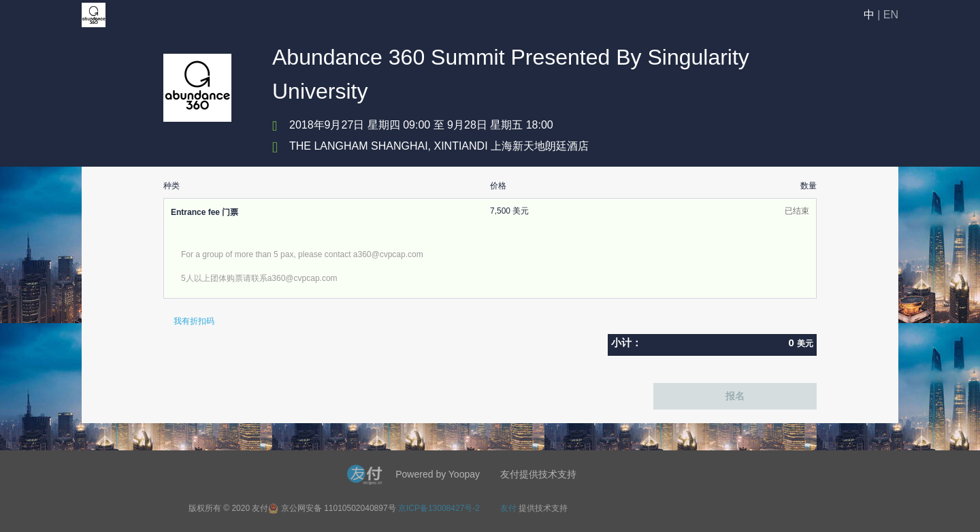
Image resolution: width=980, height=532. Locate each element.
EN (891, 15)
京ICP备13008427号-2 (439, 508)
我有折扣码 (194, 321)
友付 (508, 508)
